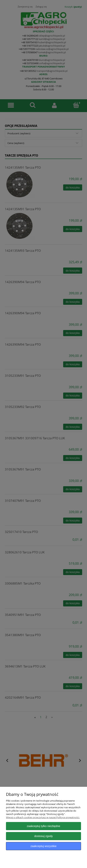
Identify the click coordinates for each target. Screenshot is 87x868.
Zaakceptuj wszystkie (43, 846)
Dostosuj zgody (44, 836)
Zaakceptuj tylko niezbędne (43, 826)
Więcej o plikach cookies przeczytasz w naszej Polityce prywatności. (43, 817)
